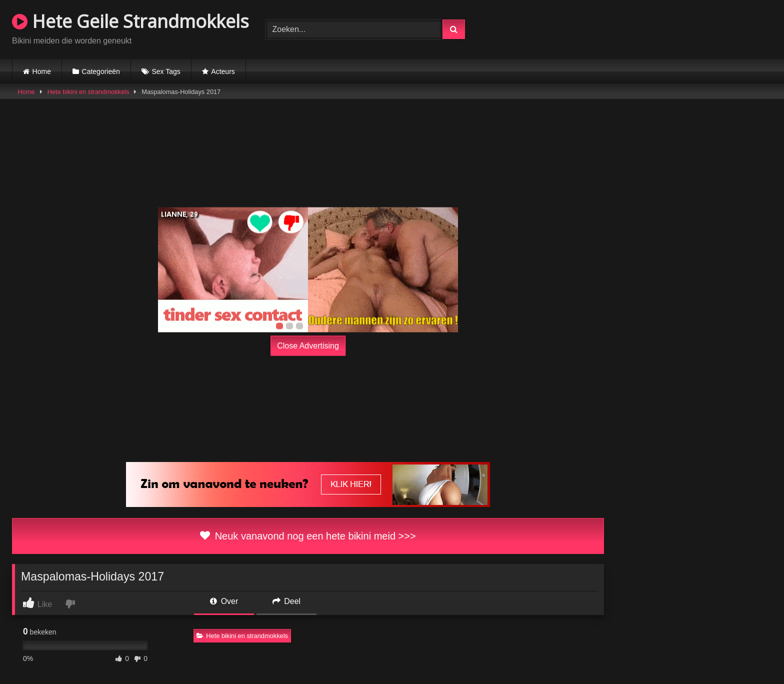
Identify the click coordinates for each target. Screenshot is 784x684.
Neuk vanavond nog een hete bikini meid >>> (308, 536)
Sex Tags (166, 71)
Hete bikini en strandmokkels (88, 92)
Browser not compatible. (655, 28)
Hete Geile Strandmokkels (130, 21)
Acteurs (223, 71)
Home (42, 71)
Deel (286, 601)
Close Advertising (308, 346)
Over (224, 601)
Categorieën (101, 71)
